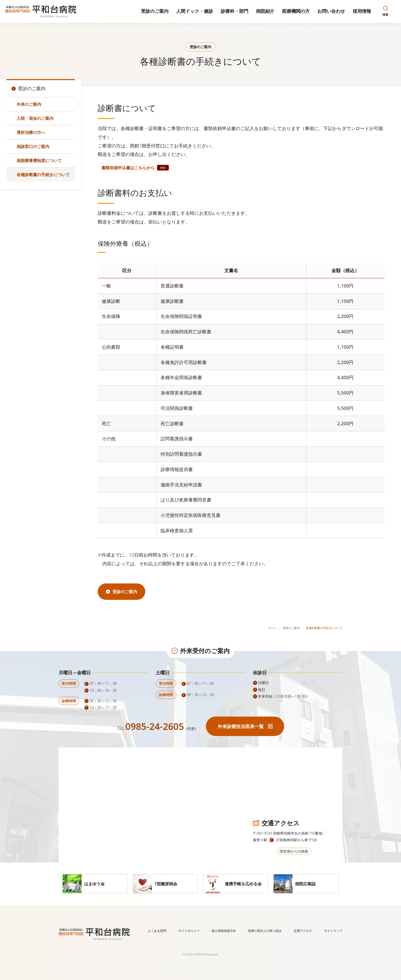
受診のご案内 (291, 628)
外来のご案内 (29, 104)
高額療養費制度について (39, 161)
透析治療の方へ (31, 132)
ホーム (272, 628)
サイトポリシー (189, 931)
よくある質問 (157, 931)
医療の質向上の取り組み (265, 931)
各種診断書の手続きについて (43, 175)
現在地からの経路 (294, 851)
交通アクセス (303, 931)
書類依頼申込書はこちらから (128, 168)
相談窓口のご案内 (33, 146)
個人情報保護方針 (224, 931)
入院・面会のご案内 (35, 118)
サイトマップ (333, 931)
